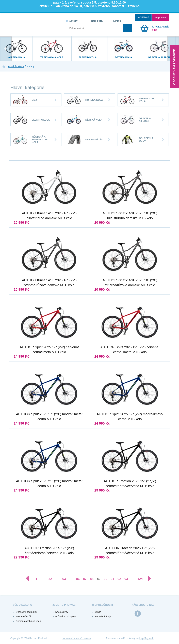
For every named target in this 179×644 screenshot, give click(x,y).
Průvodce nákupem (66, 617)
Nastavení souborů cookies (77, 638)
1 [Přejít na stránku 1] (36, 579)
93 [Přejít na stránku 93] (126, 579)
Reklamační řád (24, 617)
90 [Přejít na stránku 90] (105, 579)
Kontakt (117, 21)
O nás (98, 612)
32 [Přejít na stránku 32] (50, 579)
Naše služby (97, 21)
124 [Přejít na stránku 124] (140, 579)
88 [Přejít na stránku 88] (92, 579)
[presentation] (6, 49)
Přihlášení (143, 18)
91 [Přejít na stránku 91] (112, 579)
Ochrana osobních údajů (29, 621)
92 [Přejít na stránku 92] (119, 579)
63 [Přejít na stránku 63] (64, 579)
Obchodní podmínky (26, 612)
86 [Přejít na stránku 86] (78, 579)
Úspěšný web (147, 638)
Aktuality (73, 21)
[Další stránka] (148, 578)
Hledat (127, 28)
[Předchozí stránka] (29, 578)
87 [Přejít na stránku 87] (85, 579)
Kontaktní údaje (103, 617)
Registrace (160, 18)
